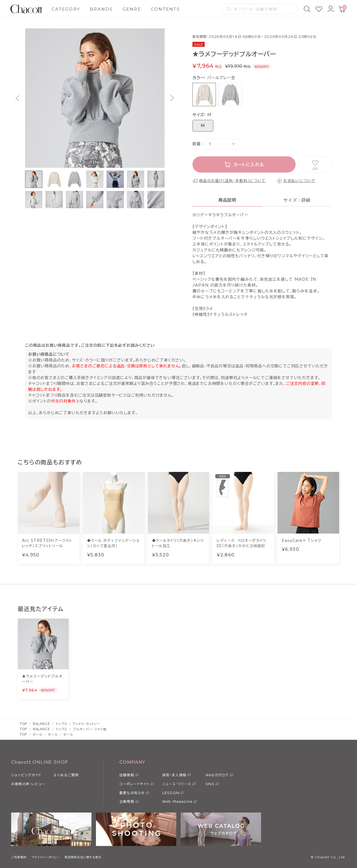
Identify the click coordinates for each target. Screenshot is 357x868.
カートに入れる (249, 165)
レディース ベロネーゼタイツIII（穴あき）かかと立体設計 (241, 543)
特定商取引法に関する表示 (83, 857)
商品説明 (227, 200)
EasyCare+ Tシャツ (301, 541)
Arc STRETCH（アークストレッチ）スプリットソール (47, 543)
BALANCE (42, 724)
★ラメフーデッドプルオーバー (42, 679)
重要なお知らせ (132, 793)
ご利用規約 (19, 857)
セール (38, 734)
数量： (198, 144)
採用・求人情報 (174, 775)
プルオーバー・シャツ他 (90, 729)
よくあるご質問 (66, 775)
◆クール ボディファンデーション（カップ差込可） (113, 543)
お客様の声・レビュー (28, 784)
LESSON (171, 793)
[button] (17, 98)
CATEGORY (66, 9)
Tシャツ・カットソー (87, 724)
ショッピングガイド (26, 775)
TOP (24, 724)
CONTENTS (165, 9)
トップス (62, 724)
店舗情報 (127, 775)
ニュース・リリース (177, 784)
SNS (210, 784)
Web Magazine (177, 801)
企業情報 (127, 801)
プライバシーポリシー (46, 857)
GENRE (132, 9)
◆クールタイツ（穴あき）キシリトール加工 (178, 543)
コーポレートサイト (134, 784)
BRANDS (101, 9)
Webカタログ (217, 775)
